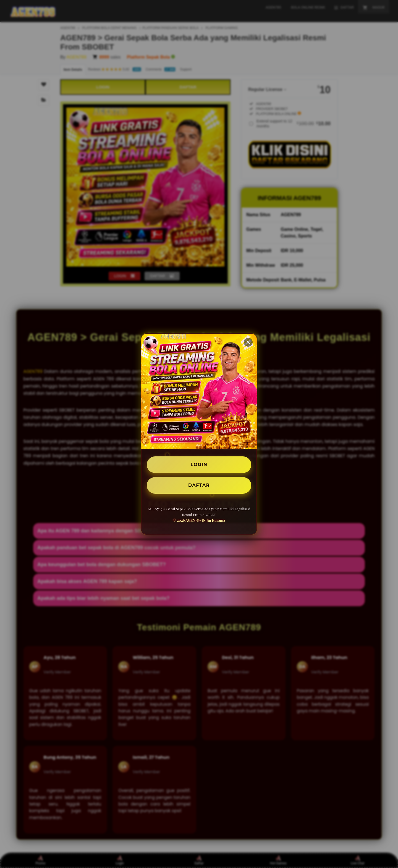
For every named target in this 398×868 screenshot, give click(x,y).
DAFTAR (199, 485)
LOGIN (199, 465)
